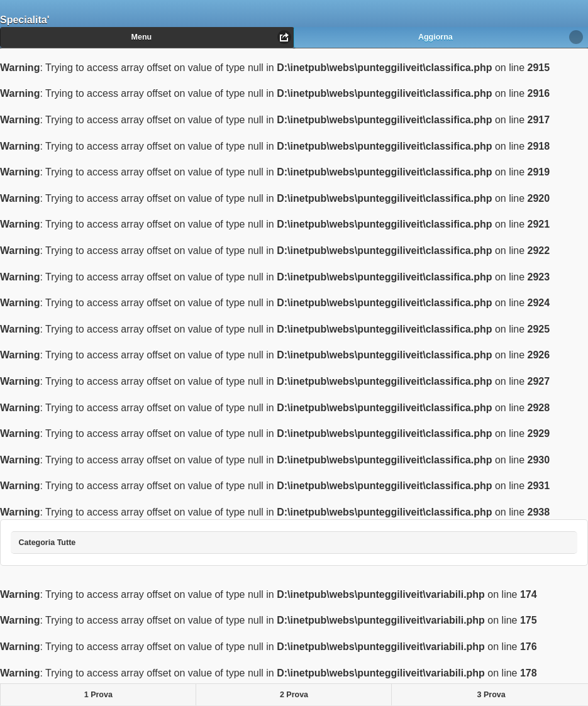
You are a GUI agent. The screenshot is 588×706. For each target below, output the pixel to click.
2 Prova (294, 695)
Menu (142, 37)
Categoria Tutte (57, 539)
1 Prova (98, 695)
